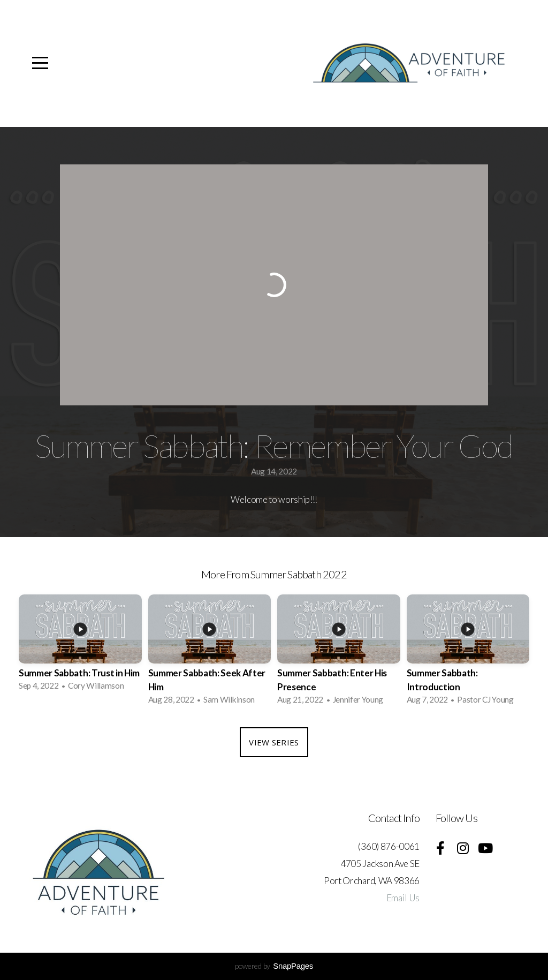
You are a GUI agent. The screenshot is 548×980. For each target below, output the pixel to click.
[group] (80, 646)
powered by (274, 966)
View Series (274, 742)
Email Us (403, 898)
